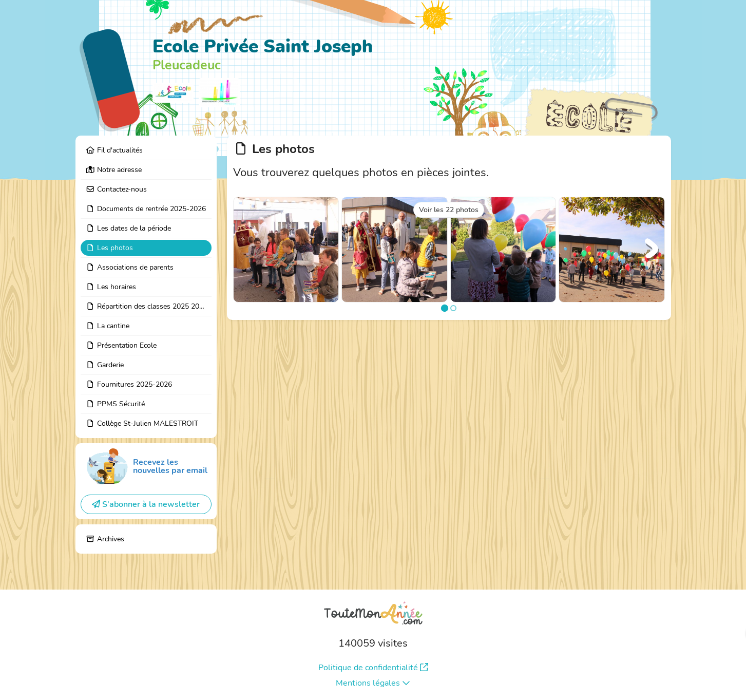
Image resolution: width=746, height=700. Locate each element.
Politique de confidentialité (373, 668)
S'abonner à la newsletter (146, 504)
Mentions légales (373, 683)
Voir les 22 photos (449, 210)
